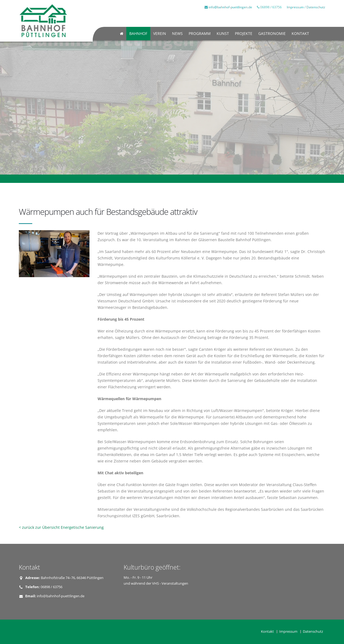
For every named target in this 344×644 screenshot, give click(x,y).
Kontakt (300, 33)
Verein (160, 33)
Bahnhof (138, 33)
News (177, 33)
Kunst (223, 33)
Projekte (244, 33)
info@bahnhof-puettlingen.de (228, 7)
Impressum (295, 7)
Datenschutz (316, 7)
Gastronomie (272, 33)
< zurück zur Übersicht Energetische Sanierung (61, 527)
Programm (200, 33)
